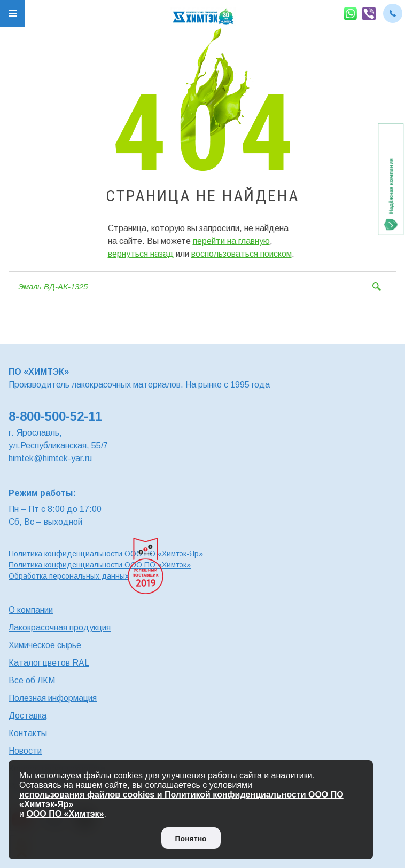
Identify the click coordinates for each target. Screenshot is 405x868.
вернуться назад (141, 254)
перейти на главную (231, 241)
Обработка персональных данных (69, 576)
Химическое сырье (45, 645)
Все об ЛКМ (32, 680)
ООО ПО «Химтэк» (65, 814)
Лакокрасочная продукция (60, 628)
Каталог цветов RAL (49, 663)
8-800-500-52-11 (55, 416)
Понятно (191, 839)
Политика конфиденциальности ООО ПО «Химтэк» (100, 565)
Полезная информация (53, 698)
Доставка (28, 716)
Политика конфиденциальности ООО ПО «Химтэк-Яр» (106, 554)
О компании (31, 610)
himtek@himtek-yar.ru (50, 458)
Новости (25, 751)
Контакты (28, 733)
